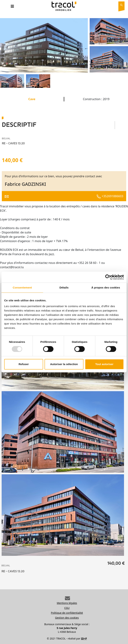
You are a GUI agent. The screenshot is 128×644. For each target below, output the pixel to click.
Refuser (24, 364)
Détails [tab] (64, 287)
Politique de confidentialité (67, 613)
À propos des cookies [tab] (106, 287)
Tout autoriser (104, 364)
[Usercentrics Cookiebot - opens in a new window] (108, 277)
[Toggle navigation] (12, 7)
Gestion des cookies (67, 618)
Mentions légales (67, 603)
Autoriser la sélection (64, 364)
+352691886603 (110, 196)
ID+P (84, 638)
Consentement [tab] (22, 287)
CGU (67, 608)
